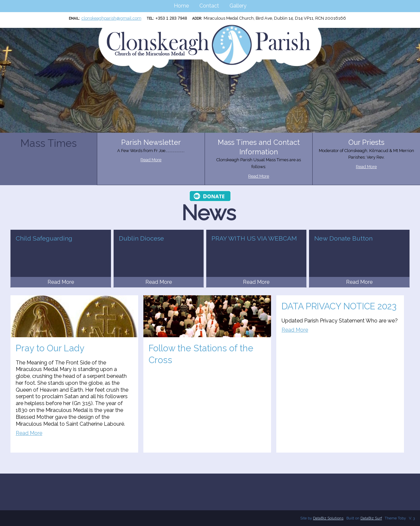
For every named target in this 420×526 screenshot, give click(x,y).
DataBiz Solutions (328, 518)
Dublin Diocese (141, 238)
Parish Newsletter (151, 142)
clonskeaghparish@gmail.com (111, 18)
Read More (151, 160)
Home (181, 6)
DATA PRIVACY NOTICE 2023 (339, 306)
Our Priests (366, 142)
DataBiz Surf (371, 518)
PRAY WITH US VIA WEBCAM (254, 238)
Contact (209, 6)
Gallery (238, 6)
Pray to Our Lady (50, 348)
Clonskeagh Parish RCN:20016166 (4, 25)
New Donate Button (343, 238)
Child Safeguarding (44, 238)
